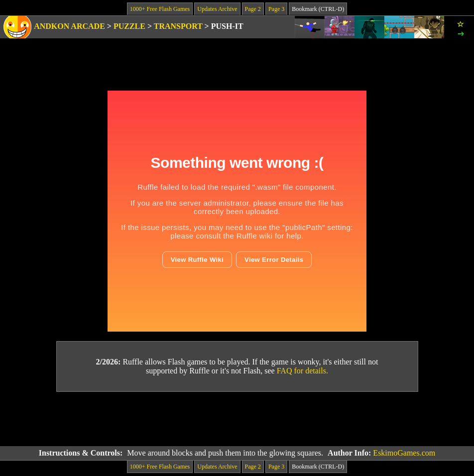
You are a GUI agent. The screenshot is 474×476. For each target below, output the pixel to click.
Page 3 (276, 9)
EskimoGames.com (404, 453)
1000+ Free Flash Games (160, 9)
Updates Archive (217, 9)
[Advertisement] (237, 419)
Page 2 (253, 9)
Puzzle (129, 26)
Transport (178, 26)
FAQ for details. (302, 371)
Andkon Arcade (69, 26)
